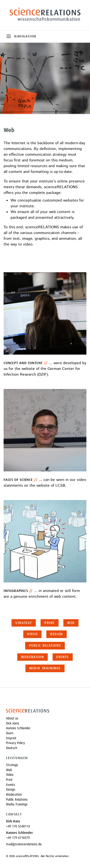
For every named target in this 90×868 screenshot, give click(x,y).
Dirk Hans (13, 724)
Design (57, 634)
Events (63, 657)
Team (10, 733)
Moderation (33, 657)
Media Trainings (45, 668)
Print (50, 623)
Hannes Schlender (18, 728)
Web (71, 623)
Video (32, 634)
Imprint (11, 738)
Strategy (24, 623)
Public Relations (45, 646)
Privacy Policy (15, 743)
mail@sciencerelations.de (24, 844)
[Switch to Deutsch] (45, 748)
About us (12, 719)
